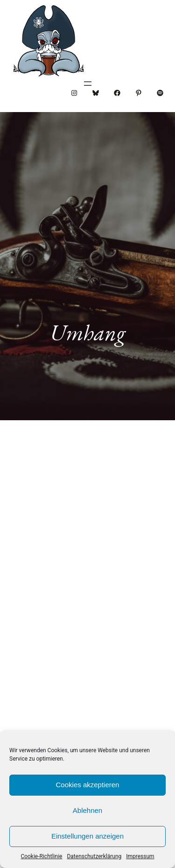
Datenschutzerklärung (94, 856)
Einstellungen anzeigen (87, 836)
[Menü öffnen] (88, 84)
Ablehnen (87, 810)
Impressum (140, 856)
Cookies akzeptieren (88, 785)
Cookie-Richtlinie (41, 856)
